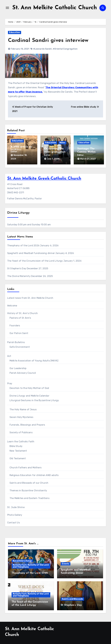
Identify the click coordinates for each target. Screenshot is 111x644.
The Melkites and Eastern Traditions (29, 498)
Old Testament (18, 458)
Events (66, 563)
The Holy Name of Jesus (23, 409)
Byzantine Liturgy (22, 561)
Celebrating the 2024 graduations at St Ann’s (55, 152)
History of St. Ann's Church (22, 313)
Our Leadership (18, 368)
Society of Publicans (21, 432)
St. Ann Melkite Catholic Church (55, 8)
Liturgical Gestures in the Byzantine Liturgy (34, 400)
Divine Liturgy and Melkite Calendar (29, 395)
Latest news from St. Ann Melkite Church (30, 298)
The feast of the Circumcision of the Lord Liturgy (35, 260)
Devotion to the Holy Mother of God (29, 388)
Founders (15, 325)
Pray (10, 383)
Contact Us (14, 522)
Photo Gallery (15, 514)
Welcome (12, 305)
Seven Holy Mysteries (21, 417)
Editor (14, 151)
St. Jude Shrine (16, 507)
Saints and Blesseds (72, 599)
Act (9, 356)
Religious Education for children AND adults (34, 475)
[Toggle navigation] (7, 8)
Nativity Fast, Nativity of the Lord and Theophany (31, 566)
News (62, 143)
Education (15, 32)
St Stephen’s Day (17, 268)
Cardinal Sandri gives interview (49, 41)
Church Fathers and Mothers (26, 467)
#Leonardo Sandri (43, 49)
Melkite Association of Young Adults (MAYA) (34, 360)
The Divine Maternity (19, 276)
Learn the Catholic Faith (21, 441)
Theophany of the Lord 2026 (23, 245)
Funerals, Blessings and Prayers (27, 424)
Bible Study (16, 446)
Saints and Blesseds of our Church (29, 482)
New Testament (18, 450)
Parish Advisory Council (23, 372)
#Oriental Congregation (65, 49)
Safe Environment (20, 346)
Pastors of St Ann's (20, 317)
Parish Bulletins (16, 342)
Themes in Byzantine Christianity (28, 490)
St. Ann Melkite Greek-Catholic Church (44, 178)
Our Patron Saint (19, 333)
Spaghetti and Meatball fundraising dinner (31, 253)
